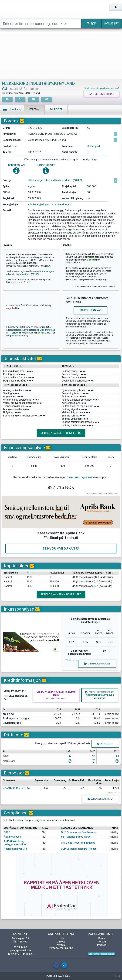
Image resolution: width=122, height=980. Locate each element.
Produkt (102, 945)
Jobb (61, 938)
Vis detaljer (105, 744)
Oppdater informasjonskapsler (102, 954)
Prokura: (8, 245)
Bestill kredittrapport (100, 695)
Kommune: (68, 146)
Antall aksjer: (69, 192)
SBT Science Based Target (76, 837)
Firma (102, 938)
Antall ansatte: (70, 152)
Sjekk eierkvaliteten (100, 799)
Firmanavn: (9, 134)
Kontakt (61, 945)
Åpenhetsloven (12, 837)
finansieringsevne (80, 477)
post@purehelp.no (20, 951)
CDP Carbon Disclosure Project (78, 849)
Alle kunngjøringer (38, 205)
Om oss (61, 942)
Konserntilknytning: (73, 198)
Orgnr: (6, 128)
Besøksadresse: (12, 140)
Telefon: (7, 152)
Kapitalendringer (61, 205)
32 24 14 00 (20, 947)
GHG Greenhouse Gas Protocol (79, 832)
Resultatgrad (15, 330)
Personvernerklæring (61, 948)
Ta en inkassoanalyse (97, 664)
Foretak (34, 109)
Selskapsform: (70, 128)
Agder (31, 186)
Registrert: (9, 198)
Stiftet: (7, 192)
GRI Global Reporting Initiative (78, 843)
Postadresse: (10, 146)
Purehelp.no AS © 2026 (58, 976)
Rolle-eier (56, 109)
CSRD (7, 832)
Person (102, 942)
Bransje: (7, 180)
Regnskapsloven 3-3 (15, 849)
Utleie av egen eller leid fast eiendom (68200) (55, 180)
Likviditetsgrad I (31, 330)
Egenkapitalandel (17, 336)
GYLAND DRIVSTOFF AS (16, 788)
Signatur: (67, 245)
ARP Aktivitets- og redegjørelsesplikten (15, 843)
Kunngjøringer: (11, 205)
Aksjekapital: (69, 186)
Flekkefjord (93, 146)
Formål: (7, 210)
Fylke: (6, 186)
